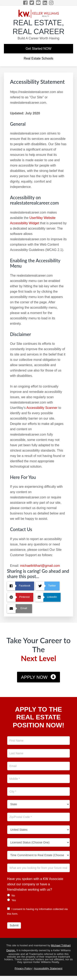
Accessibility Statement (48, 968)
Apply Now (34, 677)
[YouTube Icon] (38, 3)
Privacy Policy (23, 968)
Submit (14, 925)
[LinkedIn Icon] (45, 3)
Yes (12, 900)
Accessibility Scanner (42, 408)
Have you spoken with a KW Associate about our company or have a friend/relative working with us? (35, 884)
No (11, 895)
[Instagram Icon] (51, 3)
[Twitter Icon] (32, 3)
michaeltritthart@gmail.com (40, 566)
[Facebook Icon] (26, 3)
